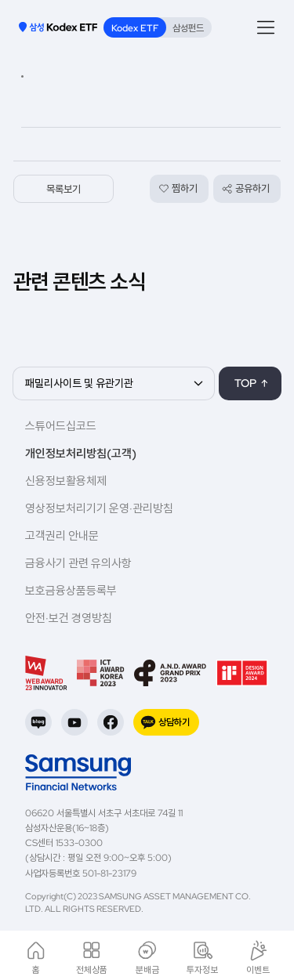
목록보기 (64, 189)
